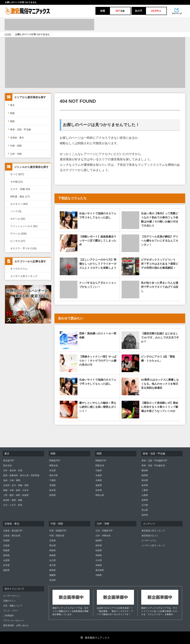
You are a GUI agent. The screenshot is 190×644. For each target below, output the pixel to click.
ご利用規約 (8, 616)
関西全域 (100, 466)
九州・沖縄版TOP (104, 531)
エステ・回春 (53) (20, 189)
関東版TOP (55, 461)
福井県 (145, 515)
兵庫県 (99, 480)
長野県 (145, 500)
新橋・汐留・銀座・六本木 (16, 490)
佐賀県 (99, 550)
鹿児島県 (100, 570)
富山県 (145, 510)
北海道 (6, 545)
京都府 (99, 475)
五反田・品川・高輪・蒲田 (16, 485)
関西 (11, 121)
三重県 (145, 490)
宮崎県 (99, 565)
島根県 (52, 555)
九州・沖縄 (15, 153)
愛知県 (145, 470)
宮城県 (6, 541)
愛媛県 (52, 575)
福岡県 (99, 541)
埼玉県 (52, 470)
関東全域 (54, 466)
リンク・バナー (11, 611)
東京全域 (7, 466)
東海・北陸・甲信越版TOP (154, 461)
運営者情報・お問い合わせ (16, 625)
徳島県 (52, 570)
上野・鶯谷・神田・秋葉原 (16, 495)
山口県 (52, 560)
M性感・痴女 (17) (20, 196)
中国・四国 (15, 145)
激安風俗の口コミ (150, 536)
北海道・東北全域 (12, 536)
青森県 (6, 550)
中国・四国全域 (57, 536)
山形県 (6, 560)
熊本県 (99, 545)
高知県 (52, 580)
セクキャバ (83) (19, 204)
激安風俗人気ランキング (153, 531)
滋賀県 (99, 485)
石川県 (145, 505)
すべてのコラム (19, 269)
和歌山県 (100, 495)
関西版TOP (101, 461)
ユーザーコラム (149, 541)
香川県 (52, 565)
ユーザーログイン (12, 596)
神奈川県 (54, 475)
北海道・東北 (16, 137)
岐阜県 (145, 485)
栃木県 (52, 490)
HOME (8, 34)
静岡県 (145, 475)
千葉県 (52, 480)
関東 (11, 113)
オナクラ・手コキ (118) (23, 248)
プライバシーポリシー (14, 621)
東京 (11, 105)
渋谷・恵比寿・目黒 (13, 470)
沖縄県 (99, 575)
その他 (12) (17, 182)
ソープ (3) (16, 211)
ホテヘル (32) (18, 219)
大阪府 (99, 470)
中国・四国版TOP (58, 531)
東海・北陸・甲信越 (19, 129)
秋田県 (6, 555)
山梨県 (145, 495)
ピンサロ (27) (18, 241)
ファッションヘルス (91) (24, 226)
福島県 (6, 570)
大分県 (99, 560)
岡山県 (52, 545)
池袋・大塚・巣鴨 (12, 480)
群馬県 (52, 495)
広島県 (52, 541)
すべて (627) (17, 174)
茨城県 (52, 485)
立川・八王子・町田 (13, 505)
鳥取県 (52, 550)
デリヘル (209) (18, 234)
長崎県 (99, 555)
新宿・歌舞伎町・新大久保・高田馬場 (21, 475)
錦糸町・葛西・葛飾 (13, 500)
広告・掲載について (13, 606)
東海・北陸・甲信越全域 (153, 466)
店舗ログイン (10, 601)
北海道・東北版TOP (13, 531)
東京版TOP (8, 461)
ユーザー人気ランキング (24, 276)
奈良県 (99, 490)
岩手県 (6, 565)
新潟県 (145, 480)
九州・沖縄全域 (103, 536)
